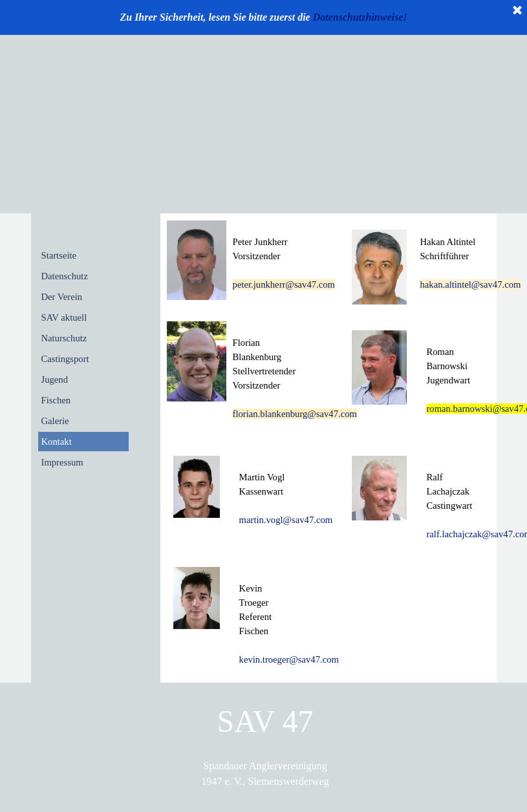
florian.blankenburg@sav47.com (295, 414)
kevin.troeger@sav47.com (289, 659)
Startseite (59, 255)
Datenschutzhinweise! (360, 17)
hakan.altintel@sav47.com (470, 284)
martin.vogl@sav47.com (286, 520)
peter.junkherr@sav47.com (284, 284)
